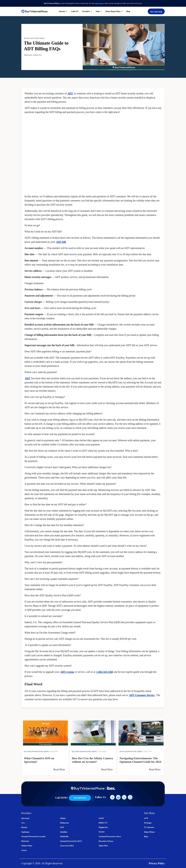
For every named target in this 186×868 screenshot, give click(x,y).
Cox (23, 823)
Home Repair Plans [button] (113, 11)
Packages (148, 823)
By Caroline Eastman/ (31, 751)
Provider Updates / (91, 751)
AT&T (101, 818)
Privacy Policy (157, 863)
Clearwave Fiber (67, 846)
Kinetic (24, 827)
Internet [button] (62, 11)
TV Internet (149, 827)
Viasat (24, 850)
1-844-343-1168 (105, 672)
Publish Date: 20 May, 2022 (33, 55)
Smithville (64, 836)
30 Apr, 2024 (54, 751)
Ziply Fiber (103, 846)
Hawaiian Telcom (106, 841)
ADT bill (61, 242)
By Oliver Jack (29, 38)
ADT (70, 93)
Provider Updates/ (43, 751)
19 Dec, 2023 (148, 751)
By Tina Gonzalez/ (125, 751)
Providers (86, 11)
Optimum (25, 832)
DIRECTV (103, 823)
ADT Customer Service (142, 695)
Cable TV (75, 11)
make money (99, 3)
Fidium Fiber (27, 846)
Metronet (25, 841)
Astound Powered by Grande (33, 836)
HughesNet (103, 827)
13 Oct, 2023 (102, 751)
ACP (146, 818)
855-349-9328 (156, 12)
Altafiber (64, 832)
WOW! (102, 832)
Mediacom (64, 823)
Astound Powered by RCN (71, 841)
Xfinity (63, 818)
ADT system (67, 672)
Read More (60, 769)
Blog (128, 11)
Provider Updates (39, 38)
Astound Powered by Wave (110, 836)
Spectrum (25, 818)
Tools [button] (98, 11)
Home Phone (149, 832)
